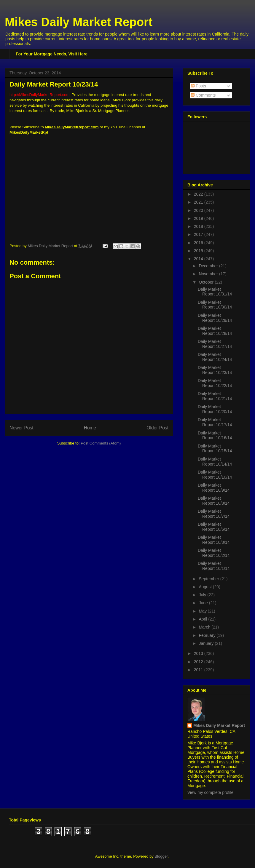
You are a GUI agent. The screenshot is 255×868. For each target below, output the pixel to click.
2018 (199, 226)
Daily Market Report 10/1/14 (214, 566)
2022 (199, 194)
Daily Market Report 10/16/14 (215, 435)
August (206, 587)
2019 (199, 218)
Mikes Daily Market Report (79, 22)
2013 (199, 653)
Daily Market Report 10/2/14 (214, 553)
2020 (199, 210)
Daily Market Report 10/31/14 (215, 292)
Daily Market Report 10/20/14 (215, 409)
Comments (203, 95)
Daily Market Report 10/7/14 (214, 514)
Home (90, 428)
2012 (199, 662)
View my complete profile (210, 792)
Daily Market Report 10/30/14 (215, 305)
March (205, 627)
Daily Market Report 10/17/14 (215, 422)
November (209, 274)
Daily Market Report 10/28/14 (215, 331)
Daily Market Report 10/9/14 (214, 488)
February (208, 635)
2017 (199, 234)
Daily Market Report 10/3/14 (214, 540)
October (207, 282)
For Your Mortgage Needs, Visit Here (52, 54)
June (204, 603)
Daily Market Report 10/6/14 (214, 527)
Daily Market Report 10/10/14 (215, 475)
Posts (199, 86)
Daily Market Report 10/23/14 (215, 370)
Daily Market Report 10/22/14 (215, 383)
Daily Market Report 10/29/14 (215, 318)
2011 (199, 670)
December (209, 266)
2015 (199, 251)
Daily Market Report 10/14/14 (215, 462)
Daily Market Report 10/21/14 (215, 396)
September (209, 579)
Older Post (157, 428)
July (203, 595)
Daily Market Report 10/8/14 (214, 501)
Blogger (161, 856)
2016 (199, 243)
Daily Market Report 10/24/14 (215, 357)
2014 (199, 259)
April (203, 619)
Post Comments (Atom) (101, 443)
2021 (199, 202)
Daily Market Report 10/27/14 (215, 344)
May (203, 611)
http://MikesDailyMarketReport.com (39, 95)
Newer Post (21, 428)
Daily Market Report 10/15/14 (215, 449)
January (207, 643)
